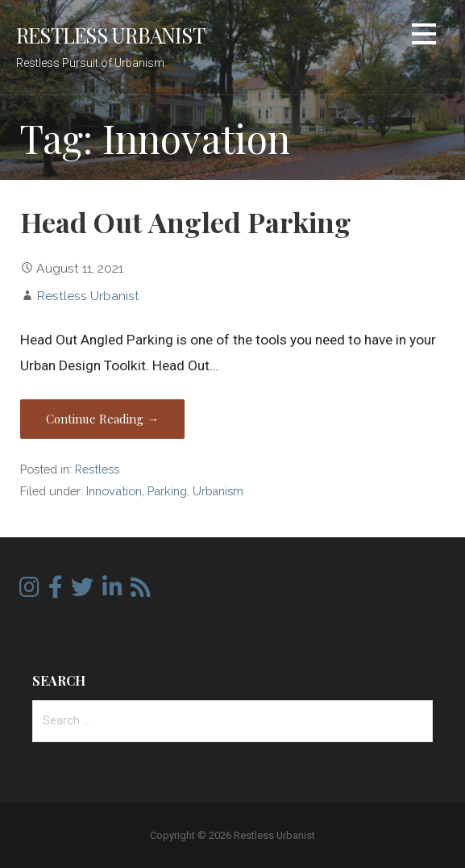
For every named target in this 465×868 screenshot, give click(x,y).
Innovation (114, 491)
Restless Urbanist (110, 35)
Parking (167, 491)
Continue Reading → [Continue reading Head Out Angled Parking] (102, 419)
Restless (97, 469)
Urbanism (218, 491)
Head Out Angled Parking (186, 222)
